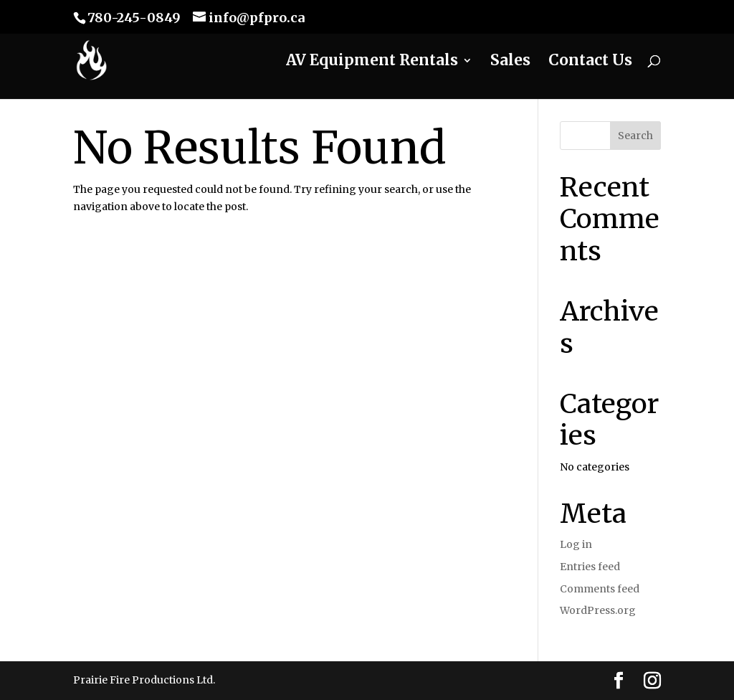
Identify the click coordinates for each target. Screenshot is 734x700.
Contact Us (590, 62)
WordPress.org (598, 610)
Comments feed (600, 589)
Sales (510, 62)
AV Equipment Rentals (372, 62)
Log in (576, 544)
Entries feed (590, 567)
